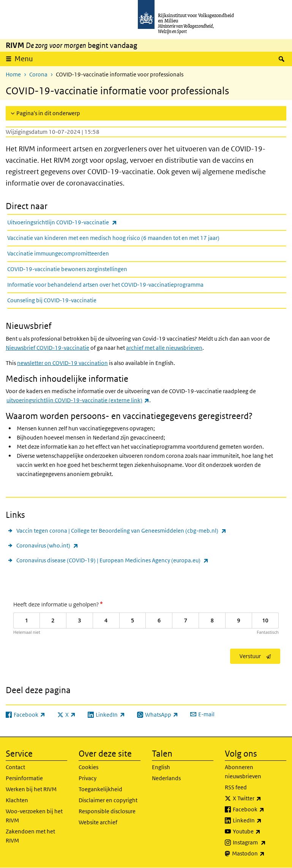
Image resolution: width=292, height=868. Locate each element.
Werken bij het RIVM (31, 789)
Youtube (260, 832)
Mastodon (259, 854)
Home (13, 74)
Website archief (98, 822)
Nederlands (166, 778)
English (161, 767)
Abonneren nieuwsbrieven (243, 772)
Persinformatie (24, 778)
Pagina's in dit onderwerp (48, 113)
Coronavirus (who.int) (47, 545)
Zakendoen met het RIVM (30, 836)
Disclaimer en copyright (108, 800)
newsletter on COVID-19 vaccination (62, 363)
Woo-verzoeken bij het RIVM (34, 816)
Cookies (88, 767)
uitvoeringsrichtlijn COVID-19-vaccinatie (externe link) (78, 400)
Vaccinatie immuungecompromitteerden (58, 253)
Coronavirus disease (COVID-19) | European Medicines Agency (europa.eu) (112, 560)
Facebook (260, 809)
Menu (24, 59)
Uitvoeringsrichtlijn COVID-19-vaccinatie (79, 222)
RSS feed (236, 787)
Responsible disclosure (107, 811)
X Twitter (260, 798)
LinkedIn (260, 820)
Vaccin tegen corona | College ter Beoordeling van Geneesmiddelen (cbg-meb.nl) (121, 531)
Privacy (88, 778)
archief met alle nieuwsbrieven (164, 348)
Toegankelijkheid (100, 789)
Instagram (260, 843)
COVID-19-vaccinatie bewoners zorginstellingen (67, 269)
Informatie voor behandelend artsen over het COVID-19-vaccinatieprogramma (105, 285)
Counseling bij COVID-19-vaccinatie (52, 300)
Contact (15, 767)
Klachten (17, 800)
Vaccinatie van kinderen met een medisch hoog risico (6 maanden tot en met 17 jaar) (113, 238)
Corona (38, 74)
